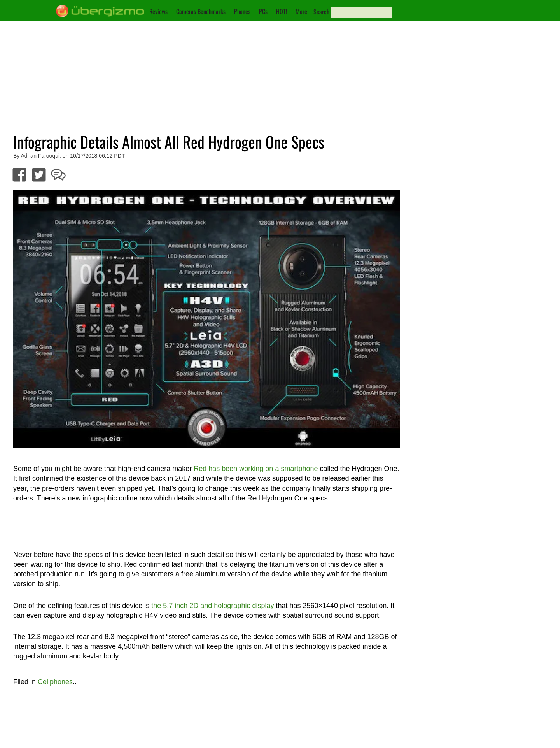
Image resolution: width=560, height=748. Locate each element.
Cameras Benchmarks (201, 11)
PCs (263, 11)
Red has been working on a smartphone (256, 469)
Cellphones (55, 682)
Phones (242, 11)
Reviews (158, 11)
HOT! (282, 11)
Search (321, 12)
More (301, 11)
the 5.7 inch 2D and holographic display (213, 606)
